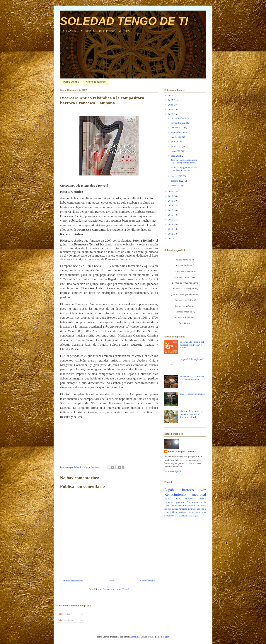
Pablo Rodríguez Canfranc (182, 452)
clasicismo (190, 505)
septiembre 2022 (179, 132)
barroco (188, 490)
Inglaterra (190, 498)
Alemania (192, 502)
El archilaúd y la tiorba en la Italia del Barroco (192, 378)
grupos (180, 502)
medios (168, 509)
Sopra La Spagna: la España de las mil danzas (184, 169)
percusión (169, 516)
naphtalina (134, 637)
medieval (199, 494)
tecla (203, 502)
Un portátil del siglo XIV (192, 359)
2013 (171, 229)
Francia (169, 502)
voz (203, 490)
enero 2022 (177, 186)
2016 (171, 215)
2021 (171, 191)
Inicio (111, 581)
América (183, 509)
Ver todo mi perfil (173, 471)
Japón (167, 505)
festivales (201, 505)
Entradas (64, 614)
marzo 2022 (177, 176)
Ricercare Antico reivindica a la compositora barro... (184, 161)
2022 (171, 114)
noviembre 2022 (179, 123)
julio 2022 (176, 142)
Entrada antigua (148, 581)
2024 (171, 105)
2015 (171, 220)
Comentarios (66, 620)
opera (196, 516)
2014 (171, 224)
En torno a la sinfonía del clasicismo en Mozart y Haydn (192, 345)
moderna (182, 512)
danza (175, 509)
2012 (171, 234)
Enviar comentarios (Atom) (116, 589)
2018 (171, 206)
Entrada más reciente (73, 581)
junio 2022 (177, 146)
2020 (171, 196)
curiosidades (201, 512)
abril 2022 (176, 156)
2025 (171, 100)
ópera (181, 505)
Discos (191, 512)
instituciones (194, 509)
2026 (171, 95)
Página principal (71, 82)
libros (175, 512)
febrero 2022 (178, 181)
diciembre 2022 (179, 118)
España (170, 490)
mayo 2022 (177, 151)
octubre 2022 (178, 127)
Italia (167, 498)
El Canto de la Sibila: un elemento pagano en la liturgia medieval (191, 414)
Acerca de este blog (96, 82)
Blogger (165, 637)
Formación (177, 516)
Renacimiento (175, 494)
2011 (171, 238)
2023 (171, 109)
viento (202, 498)
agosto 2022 (177, 137)
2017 (171, 210)
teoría (174, 505)
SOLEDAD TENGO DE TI (124, 21)
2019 (171, 201)
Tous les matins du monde (192, 394)
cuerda (177, 498)
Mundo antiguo (188, 516)
